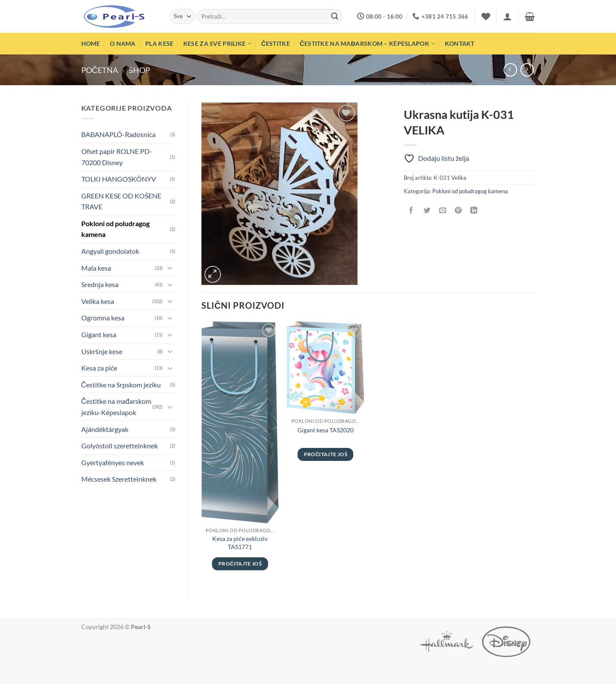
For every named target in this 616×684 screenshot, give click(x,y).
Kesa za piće (99, 368)
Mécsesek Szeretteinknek (119, 479)
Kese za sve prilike (217, 43)
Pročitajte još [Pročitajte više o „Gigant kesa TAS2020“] (326, 454)
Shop (139, 70)
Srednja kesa (100, 284)
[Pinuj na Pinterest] (458, 210)
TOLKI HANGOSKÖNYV (119, 179)
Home (91, 43)
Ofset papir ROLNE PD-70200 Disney (117, 157)
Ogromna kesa (103, 318)
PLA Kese (159, 43)
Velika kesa (98, 301)
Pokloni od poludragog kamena (115, 229)
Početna (100, 70)
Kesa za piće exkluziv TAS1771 (240, 543)
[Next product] (510, 70)
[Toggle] (170, 268)
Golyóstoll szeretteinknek (120, 446)
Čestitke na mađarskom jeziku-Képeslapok (116, 407)
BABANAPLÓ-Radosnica (118, 134)
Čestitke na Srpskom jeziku (121, 385)
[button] (507, 16)
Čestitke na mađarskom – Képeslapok (367, 43)
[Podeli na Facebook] (411, 210)
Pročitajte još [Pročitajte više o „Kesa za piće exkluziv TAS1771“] (240, 564)
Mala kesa (96, 268)
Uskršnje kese (102, 351)
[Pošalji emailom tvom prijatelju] (442, 210)
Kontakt (460, 43)
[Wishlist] (486, 16)
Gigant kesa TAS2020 (326, 430)
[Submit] (335, 16)
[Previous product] (527, 70)
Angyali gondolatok (110, 251)
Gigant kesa (99, 334)
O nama (123, 43)
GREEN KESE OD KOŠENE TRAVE (121, 201)
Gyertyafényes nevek (113, 462)
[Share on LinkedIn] (474, 210)
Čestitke (276, 43)
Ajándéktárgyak (105, 429)
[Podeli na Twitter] (427, 210)
